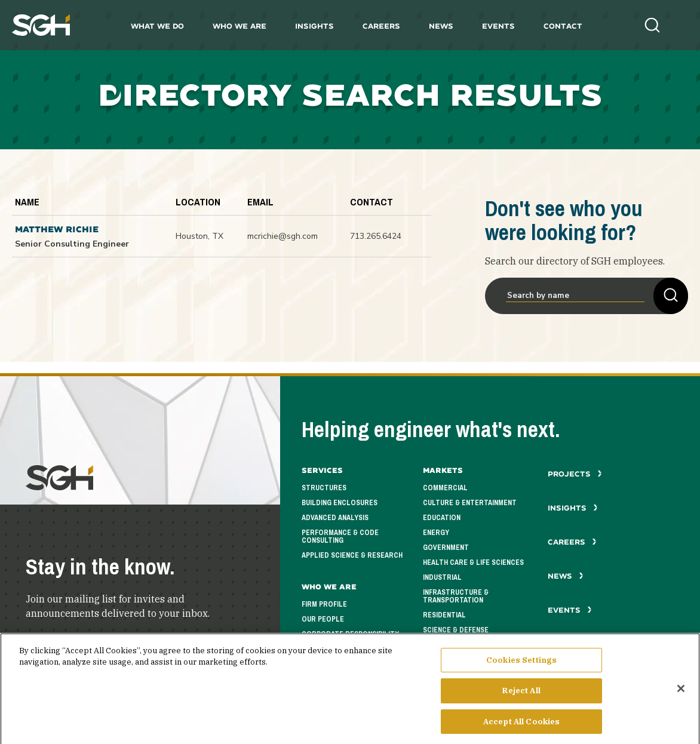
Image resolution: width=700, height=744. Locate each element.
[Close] (681, 692)
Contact (563, 26)
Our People (323, 619)
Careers (381, 26)
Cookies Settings (521, 664)
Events (498, 26)
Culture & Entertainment (470, 503)
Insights (314, 26)
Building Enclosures (340, 503)
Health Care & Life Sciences (473, 562)
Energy (436, 533)
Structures (324, 488)
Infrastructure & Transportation (456, 596)
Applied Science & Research (352, 555)
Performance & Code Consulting (340, 537)
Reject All (521, 695)
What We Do (157, 26)
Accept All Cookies (521, 726)
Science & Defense (456, 630)
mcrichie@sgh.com (283, 236)
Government (446, 548)
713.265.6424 (376, 236)
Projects (575, 474)
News (441, 26)
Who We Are (240, 26)
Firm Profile (324, 604)
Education (442, 518)
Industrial (442, 577)
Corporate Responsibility (350, 634)
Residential (444, 615)
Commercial (445, 488)
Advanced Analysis (335, 518)
